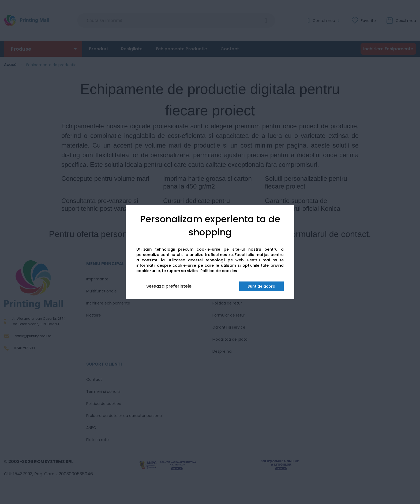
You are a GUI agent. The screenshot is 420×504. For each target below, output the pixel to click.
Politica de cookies (219, 271)
